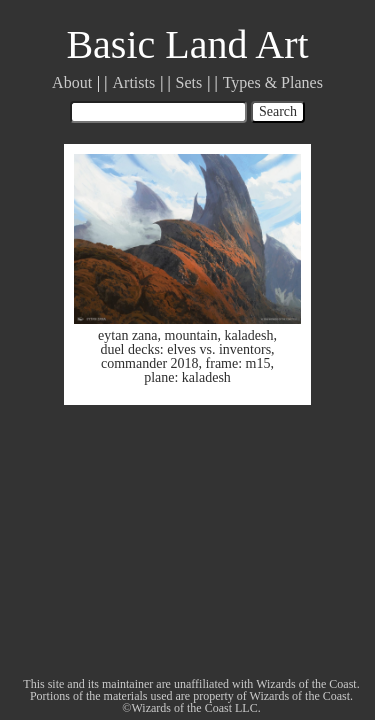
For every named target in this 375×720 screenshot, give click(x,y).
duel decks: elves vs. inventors (185, 349)
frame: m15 (238, 363)
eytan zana (127, 335)
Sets (189, 82)
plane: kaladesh (187, 377)
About (72, 82)
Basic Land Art (187, 44)
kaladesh (248, 335)
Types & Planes (273, 82)
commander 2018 (150, 363)
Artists (134, 82)
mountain (191, 335)
